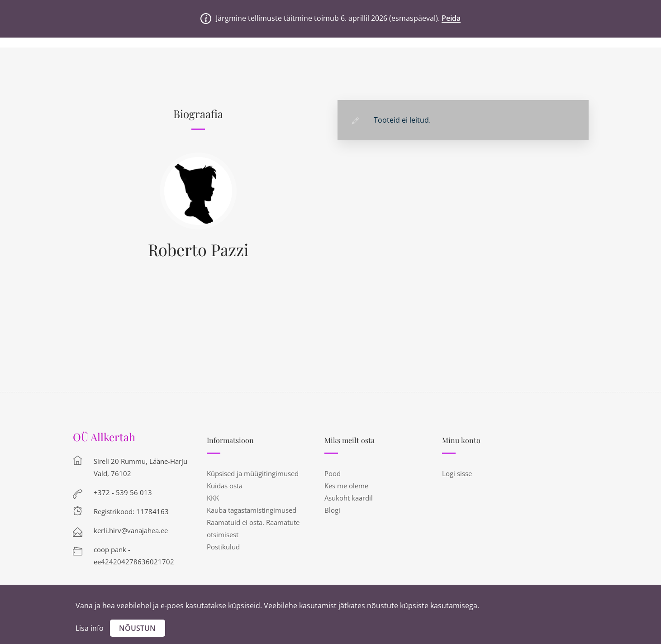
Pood (333, 473)
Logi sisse (457, 473)
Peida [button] (451, 18)
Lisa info (90, 628)
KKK (213, 498)
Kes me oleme (346, 486)
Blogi (332, 510)
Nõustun (137, 628)
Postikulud (223, 547)
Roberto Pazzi (198, 249)
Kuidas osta (225, 486)
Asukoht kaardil (349, 498)
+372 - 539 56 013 (123, 492)
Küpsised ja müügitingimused (253, 473)
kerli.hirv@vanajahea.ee (131, 530)
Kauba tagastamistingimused (252, 510)
